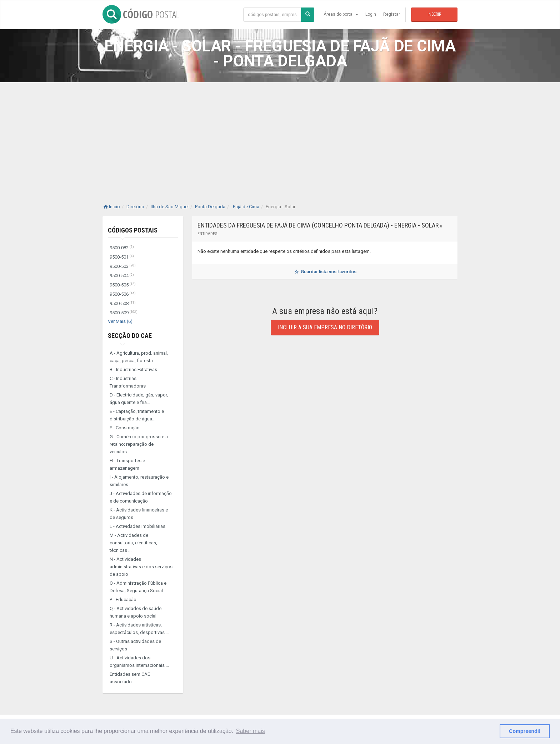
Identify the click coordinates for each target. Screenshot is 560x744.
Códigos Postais (133, 230)
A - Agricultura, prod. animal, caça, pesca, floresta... (139, 357)
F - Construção (125, 428)
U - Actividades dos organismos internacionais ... (139, 661)
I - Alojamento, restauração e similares (139, 481)
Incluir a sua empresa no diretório (325, 327)
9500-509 (124, 313)
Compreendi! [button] (525, 731)
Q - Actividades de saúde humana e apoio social (136, 612)
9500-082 (122, 248)
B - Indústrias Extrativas (133, 369)
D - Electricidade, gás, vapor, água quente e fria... (139, 399)
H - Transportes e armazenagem (127, 464)
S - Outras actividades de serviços (135, 645)
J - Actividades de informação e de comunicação (141, 497)
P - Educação (123, 600)
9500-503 (123, 266)
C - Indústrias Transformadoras (128, 382)
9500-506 (123, 294)
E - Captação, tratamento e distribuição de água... (137, 415)
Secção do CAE (130, 336)
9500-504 (122, 276)
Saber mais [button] (251, 731)
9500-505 (123, 285)
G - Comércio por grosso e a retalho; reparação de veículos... (139, 444)
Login (371, 14)
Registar (392, 14)
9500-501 (122, 257)
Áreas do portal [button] (341, 14)
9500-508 (123, 303)
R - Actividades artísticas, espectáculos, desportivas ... (139, 629)
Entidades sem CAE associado (130, 678)
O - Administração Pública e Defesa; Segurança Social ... (138, 587)
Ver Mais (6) (120, 321)
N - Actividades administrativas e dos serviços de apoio (141, 567)
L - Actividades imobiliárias (137, 526)
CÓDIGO (141, 14)
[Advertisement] (280, 136)
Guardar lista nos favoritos (325, 272)
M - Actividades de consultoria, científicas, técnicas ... (133, 543)
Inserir (434, 14)
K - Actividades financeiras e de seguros (139, 514)
